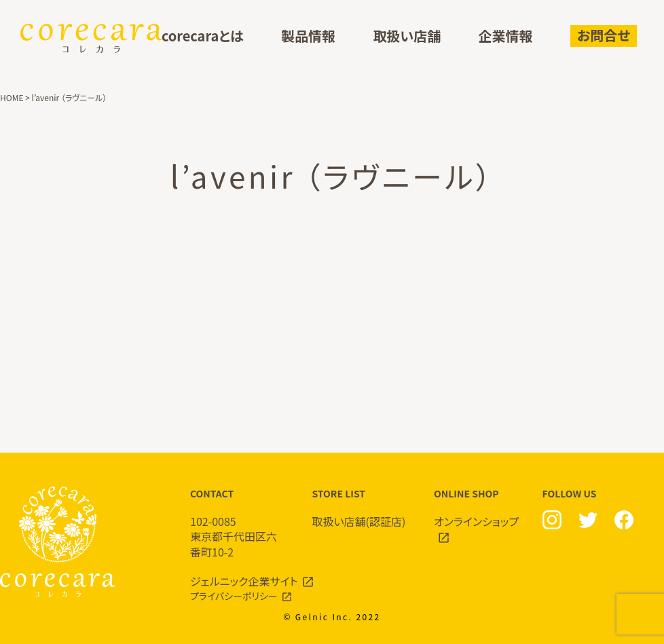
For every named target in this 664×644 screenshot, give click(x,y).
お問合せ (604, 35)
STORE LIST (360, 508)
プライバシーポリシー (234, 596)
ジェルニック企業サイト (244, 581)
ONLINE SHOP (481, 516)
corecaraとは (203, 36)
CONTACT (238, 523)
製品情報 (308, 36)
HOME (12, 97)
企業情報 (506, 36)
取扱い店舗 (407, 36)
